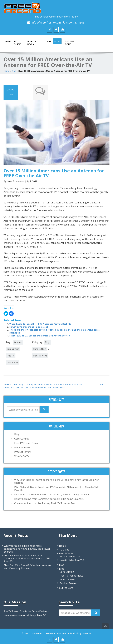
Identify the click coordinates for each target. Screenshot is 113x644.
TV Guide (17, 42)
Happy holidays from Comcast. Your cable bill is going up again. (49, 499)
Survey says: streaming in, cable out (29, 327)
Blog (57, 42)
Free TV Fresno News (26, 443)
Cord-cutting (13, 349)
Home (8, 41)
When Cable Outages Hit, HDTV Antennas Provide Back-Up (40, 324)
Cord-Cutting (40, 349)
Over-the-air (13, 362)
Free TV (11, 355)
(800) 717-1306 (75, 22)
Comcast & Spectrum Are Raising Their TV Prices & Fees (45, 503)
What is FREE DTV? (70, 556)
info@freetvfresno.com (46, 22)
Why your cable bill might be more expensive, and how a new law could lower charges (56, 481)
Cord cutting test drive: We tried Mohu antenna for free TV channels (53, 386)
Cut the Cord (70, 42)
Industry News (40, 355)
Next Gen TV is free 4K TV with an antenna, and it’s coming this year (52, 494)
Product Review (23, 452)
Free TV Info (31, 42)
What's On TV (22, 456)
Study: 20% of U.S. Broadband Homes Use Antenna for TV (40, 335)
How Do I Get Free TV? (72, 560)
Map (49, 41)
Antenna (18, 342)
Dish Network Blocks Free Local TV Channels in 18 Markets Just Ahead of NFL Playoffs (57, 488)
